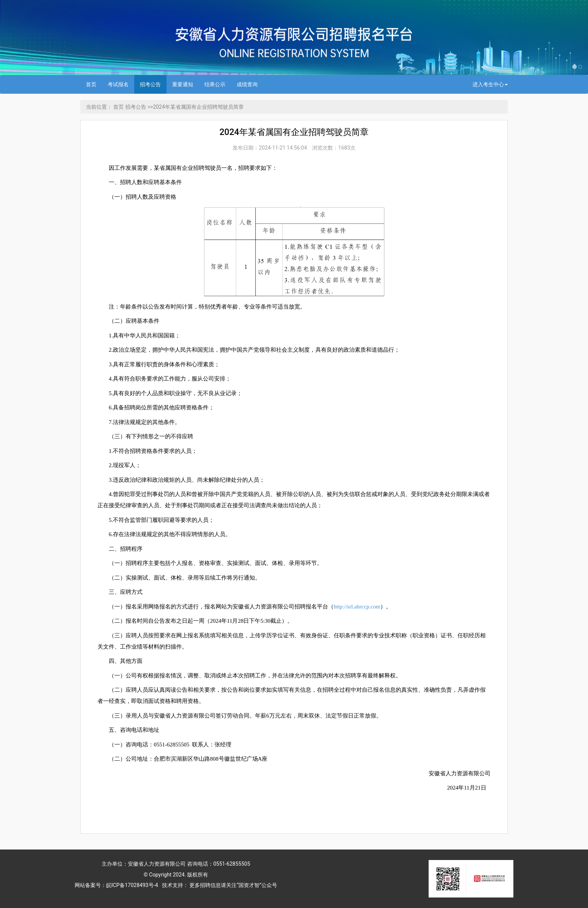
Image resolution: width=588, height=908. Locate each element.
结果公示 (215, 84)
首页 (91, 84)
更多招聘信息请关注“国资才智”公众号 (233, 885)
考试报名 (118, 84)
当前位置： (99, 107)
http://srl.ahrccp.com (357, 607)
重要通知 (183, 84)
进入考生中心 (490, 84)
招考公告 (150, 84)
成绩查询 (247, 84)
